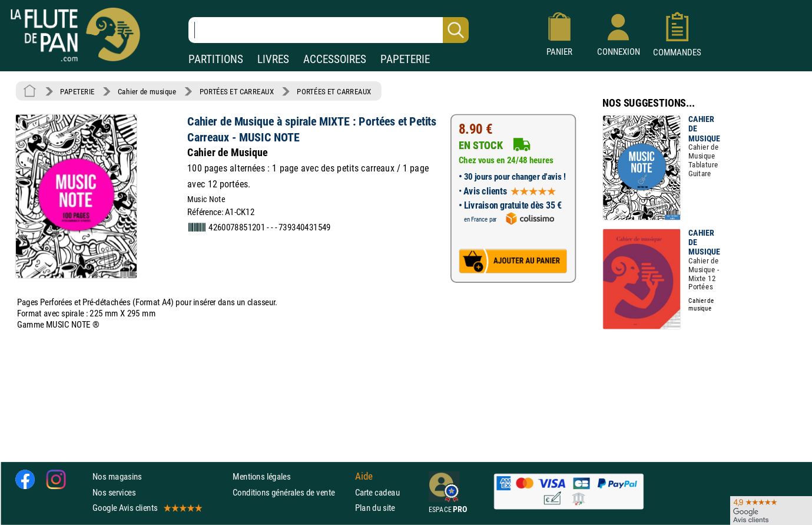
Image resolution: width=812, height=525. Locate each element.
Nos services (114, 492)
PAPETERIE (405, 59)
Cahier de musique (147, 91)
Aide (364, 477)
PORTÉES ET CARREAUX (237, 91)
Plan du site (375, 508)
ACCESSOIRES (335, 59)
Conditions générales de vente (291, 492)
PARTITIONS (216, 59)
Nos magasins (117, 477)
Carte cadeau (377, 492)
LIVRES (273, 59)
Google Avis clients (147, 508)
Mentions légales (261, 477)
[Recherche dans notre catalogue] (329, 30)
